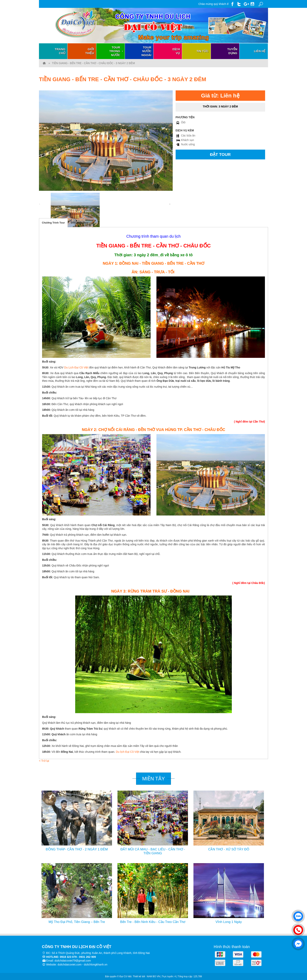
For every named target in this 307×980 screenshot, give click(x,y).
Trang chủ (60, 51)
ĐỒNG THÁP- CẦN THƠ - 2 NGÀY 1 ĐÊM (77, 849)
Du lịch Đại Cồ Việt (128, 752)
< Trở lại (44, 761)
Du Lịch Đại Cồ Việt (76, 367)
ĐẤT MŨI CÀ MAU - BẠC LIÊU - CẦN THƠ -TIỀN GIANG (153, 851)
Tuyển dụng (232, 51)
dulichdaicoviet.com (70, 965)
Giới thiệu (90, 51)
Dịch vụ (176, 51)
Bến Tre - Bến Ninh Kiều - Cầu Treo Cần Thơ (153, 922)
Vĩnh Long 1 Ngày (229, 922)
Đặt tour (220, 154)
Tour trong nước (117, 51)
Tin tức (202, 51)
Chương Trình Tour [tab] (53, 223)
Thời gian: (220, 106)
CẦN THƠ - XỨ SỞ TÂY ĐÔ (229, 849)
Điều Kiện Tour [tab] (80, 223)
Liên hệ (260, 51)
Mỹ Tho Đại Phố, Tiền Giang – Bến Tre (77, 922)
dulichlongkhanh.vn (96, 965)
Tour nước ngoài (146, 51)
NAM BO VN (153, 976)
